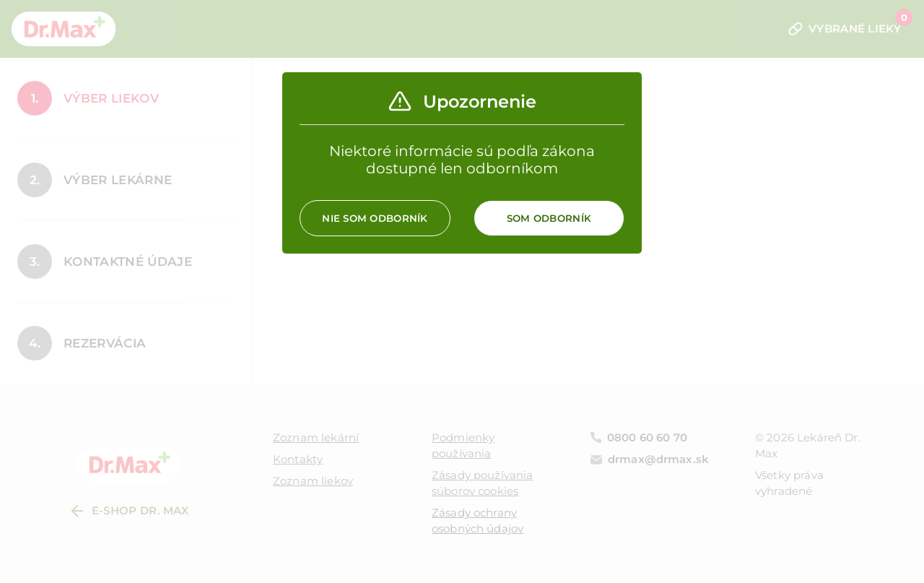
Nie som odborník (375, 218)
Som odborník (549, 218)
